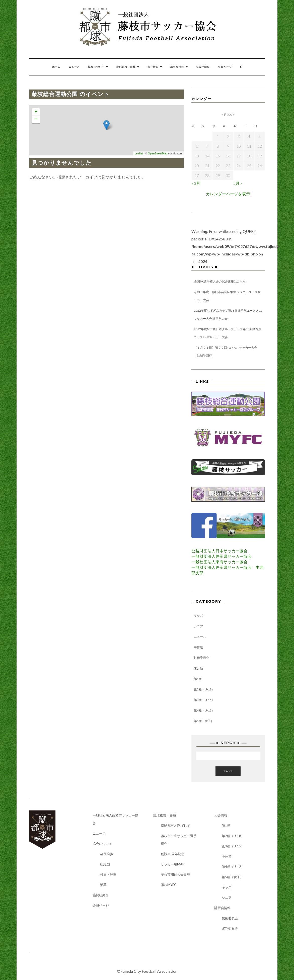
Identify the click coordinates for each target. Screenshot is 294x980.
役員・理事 (108, 874)
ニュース (74, 67)
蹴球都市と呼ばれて (175, 826)
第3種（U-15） (204, 700)
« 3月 (196, 183)
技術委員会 (201, 658)
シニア (198, 626)
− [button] (36, 120)
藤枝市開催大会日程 (175, 874)
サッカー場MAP (173, 864)
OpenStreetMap (158, 153)
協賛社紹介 (203, 67)
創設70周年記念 (173, 854)
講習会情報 (179, 67)
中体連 (198, 647)
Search (228, 771)
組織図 (105, 864)
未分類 (198, 668)
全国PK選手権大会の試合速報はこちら (220, 281)
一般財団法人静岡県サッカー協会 (222, 556)
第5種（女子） (204, 721)
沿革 (103, 885)
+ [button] (36, 112)
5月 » (238, 183)
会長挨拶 (107, 854)
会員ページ (225, 67)
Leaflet (139, 153)
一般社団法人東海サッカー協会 (219, 562)
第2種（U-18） (204, 689)
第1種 (198, 679)
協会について (98, 67)
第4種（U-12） (204, 710)
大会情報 (155, 67)
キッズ (198, 616)
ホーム (56, 67)
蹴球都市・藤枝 (128, 67)
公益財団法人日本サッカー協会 (219, 551)
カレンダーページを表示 (228, 194)
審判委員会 (230, 928)
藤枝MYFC (169, 885)
